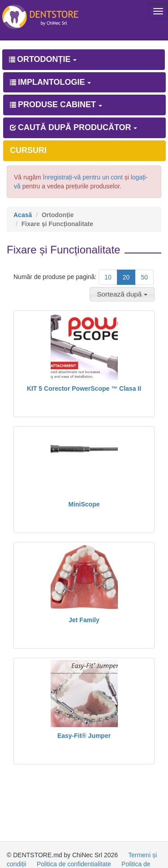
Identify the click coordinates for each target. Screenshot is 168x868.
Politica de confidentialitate (74, 864)
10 (108, 277)
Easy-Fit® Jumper (84, 736)
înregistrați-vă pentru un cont (83, 177)
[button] (122, 294)
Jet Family (84, 620)
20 (126, 277)
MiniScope (84, 504)
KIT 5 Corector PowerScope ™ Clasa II (84, 388)
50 (144, 277)
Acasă (23, 215)
